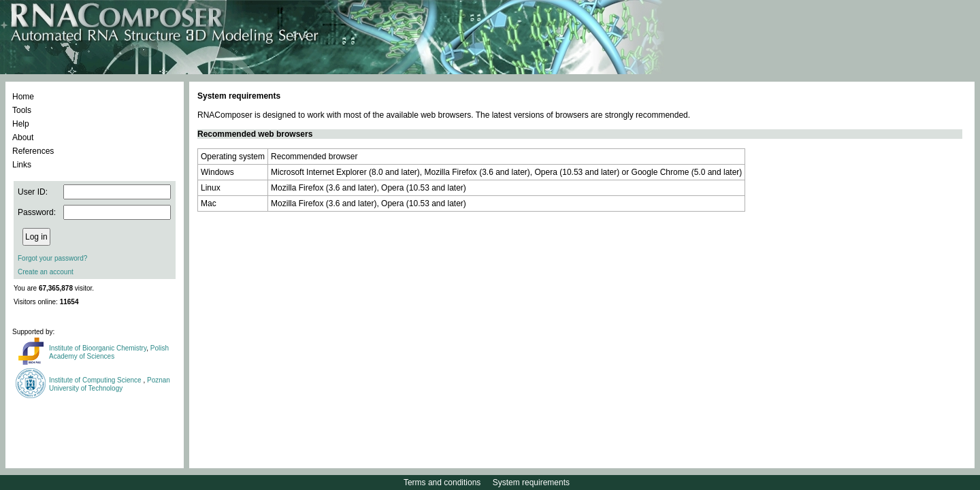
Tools (22, 110)
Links (22, 165)
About (23, 137)
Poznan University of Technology (110, 384)
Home (23, 97)
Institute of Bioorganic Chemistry (98, 348)
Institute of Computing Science (96, 380)
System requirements (531, 483)
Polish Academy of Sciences (109, 352)
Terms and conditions (442, 483)
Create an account (46, 272)
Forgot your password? (52, 258)
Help (21, 124)
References (33, 151)
